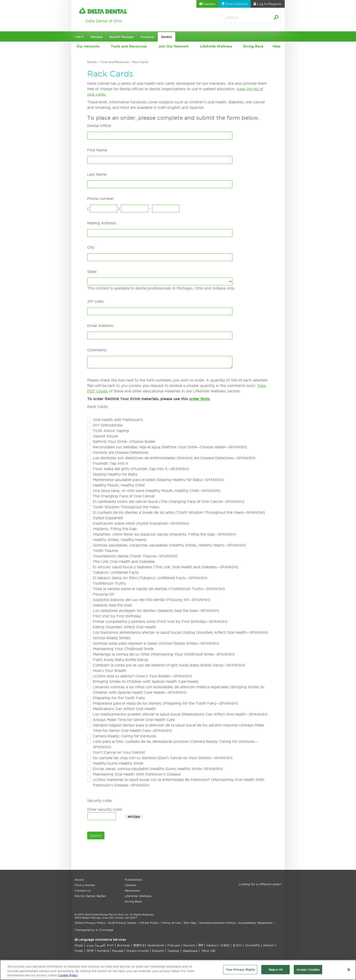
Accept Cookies (308, 971)
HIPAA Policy (149, 923)
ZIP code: (96, 301)
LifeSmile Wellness (216, 46)
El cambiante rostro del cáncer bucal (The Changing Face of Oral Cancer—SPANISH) (169, 501)
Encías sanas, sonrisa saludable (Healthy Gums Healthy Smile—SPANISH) (158, 769)
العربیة (100, 945)
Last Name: (97, 174)
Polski (79, 951)
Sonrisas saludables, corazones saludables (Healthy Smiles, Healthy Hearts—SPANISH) (169, 545)
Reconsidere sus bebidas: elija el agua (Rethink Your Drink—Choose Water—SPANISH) (170, 447)
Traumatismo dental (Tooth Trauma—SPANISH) (135, 556)
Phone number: (101, 199)
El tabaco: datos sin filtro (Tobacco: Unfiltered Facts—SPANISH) (150, 578)
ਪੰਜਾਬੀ (90, 951)
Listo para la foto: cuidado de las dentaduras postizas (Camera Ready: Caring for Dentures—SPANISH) (175, 744)
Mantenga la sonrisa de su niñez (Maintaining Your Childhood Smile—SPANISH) (164, 654)
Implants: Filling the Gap (115, 529)
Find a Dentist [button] (235, 4)
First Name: (97, 150)
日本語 (225, 945)
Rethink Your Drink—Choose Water (124, 441)
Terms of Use (171, 923)
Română (103, 951)
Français (174, 945)
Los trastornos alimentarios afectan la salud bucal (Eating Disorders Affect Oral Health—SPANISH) (180, 632)
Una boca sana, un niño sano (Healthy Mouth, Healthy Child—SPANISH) (157, 491)
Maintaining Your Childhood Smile (123, 649)
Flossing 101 (104, 594)
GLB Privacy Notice (122, 923)
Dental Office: (99, 126)
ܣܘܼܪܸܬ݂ (90, 945)
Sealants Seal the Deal (112, 605)
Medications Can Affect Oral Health (124, 709)
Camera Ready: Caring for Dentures (125, 736)
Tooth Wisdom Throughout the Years (126, 507)
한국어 (237, 945)
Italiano (212, 945)
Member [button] (97, 37)
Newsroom (132, 890)
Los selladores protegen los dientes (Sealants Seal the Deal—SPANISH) (156, 611)
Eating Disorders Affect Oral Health (124, 627)
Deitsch (268, 945)
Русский (118, 951)
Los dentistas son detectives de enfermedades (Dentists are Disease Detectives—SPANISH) (174, 458)
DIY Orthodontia (108, 425)
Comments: (97, 350)
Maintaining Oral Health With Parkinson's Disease (137, 774)
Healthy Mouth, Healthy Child (119, 485)
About (79, 880)
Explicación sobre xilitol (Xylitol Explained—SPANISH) (141, 523)
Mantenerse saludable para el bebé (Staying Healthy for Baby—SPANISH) (158, 480)
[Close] (349, 971)
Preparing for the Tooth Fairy (119, 698)
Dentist (92, 62)
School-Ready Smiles (112, 638)
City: (91, 247)
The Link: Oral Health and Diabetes (124, 561)
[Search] (243, 17)
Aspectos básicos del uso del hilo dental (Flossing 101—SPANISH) (152, 600)
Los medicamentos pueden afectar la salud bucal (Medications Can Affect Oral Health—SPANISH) (180, 714)
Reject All (276, 971)
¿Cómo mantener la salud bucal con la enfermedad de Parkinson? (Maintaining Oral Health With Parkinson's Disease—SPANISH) (179, 782)
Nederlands (156, 945)
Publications (133, 880)
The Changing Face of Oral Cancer (124, 496)
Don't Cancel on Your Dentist (119, 752)
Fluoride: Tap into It (110, 463)
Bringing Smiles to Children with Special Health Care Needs (146, 681)
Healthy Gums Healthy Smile (118, 763)
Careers (130, 885)
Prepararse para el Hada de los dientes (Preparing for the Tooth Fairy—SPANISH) (165, 703)
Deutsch (189, 945)
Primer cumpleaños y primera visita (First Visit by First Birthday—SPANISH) (160, 621)
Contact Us (83, 890)
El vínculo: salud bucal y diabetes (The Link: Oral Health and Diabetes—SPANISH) (166, 567)
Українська (190, 951)
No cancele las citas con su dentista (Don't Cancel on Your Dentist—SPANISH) (163, 758)
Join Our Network (173, 46)
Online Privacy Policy (90, 923)
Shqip (79, 945)
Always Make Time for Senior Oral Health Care (134, 720)
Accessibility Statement (255, 923)
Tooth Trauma (105, 551)
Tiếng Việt (208, 951)
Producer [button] (148, 37)
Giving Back (253, 46)
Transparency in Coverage (94, 930)
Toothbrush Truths (109, 583)
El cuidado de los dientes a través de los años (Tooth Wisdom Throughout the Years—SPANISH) (179, 512)
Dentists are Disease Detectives (121, 452)
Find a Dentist (85, 885)
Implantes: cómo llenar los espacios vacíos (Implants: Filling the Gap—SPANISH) (164, 534)
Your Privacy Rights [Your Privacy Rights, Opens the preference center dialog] (240, 971)
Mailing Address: (102, 223)
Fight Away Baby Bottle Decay (121, 660)
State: (92, 272)
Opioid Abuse (105, 436)
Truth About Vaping (111, 431)
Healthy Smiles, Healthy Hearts (120, 540)
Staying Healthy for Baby (115, 474)
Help (277, 46)
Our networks (88, 46)
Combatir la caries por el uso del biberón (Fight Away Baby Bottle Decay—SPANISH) (169, 665)
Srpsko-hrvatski (138, 951)
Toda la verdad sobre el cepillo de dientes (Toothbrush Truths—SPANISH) (159, 589)
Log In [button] (268, 4)
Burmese (124, 945)
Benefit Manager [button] (122, 37)
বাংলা (110, 945)
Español (158, 951)
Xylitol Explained (108, 518)
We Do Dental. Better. (91, 896)
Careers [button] (207, 4)
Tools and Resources (129, 46)
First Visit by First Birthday (117, 616)
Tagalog (173, 951)
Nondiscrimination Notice (217, 923)
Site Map (190, 923)
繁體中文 (139, 945)
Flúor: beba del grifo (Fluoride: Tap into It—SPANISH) (141, 469)
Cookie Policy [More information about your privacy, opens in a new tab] (68, 977)
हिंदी (201, 945)
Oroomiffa (252, 945)
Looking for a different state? (260, 884)
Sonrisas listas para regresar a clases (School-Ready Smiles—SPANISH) (156, 643)
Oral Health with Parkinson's (118, 420)
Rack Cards (140, 62)
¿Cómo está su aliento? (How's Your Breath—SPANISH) (142, 676)
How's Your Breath (110, 671)
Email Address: (101, 326)
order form (199, 399)
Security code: (100, 800)
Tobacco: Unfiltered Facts (116, 572)
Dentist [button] (167, 37)
